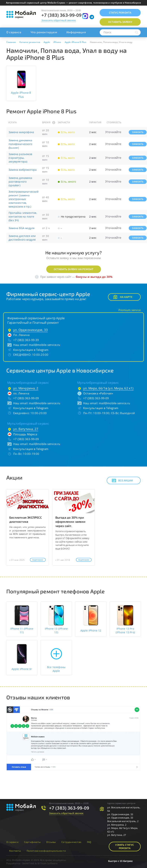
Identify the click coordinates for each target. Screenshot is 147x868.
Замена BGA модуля (22, 228)
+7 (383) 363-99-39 (26, 340)
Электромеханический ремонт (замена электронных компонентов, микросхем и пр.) (24, 199)
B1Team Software (47, 863)
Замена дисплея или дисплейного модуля (22, 238)
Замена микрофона (21, 132)
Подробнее (38, 560)
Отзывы (51, 842)
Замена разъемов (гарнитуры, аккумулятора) (20, 158)
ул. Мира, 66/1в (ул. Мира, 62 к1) (108, 388)
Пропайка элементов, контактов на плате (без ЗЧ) (23, 217)
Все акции (122, 480)
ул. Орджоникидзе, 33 (31, 330)
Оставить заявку (120, 22)
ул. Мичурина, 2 (26, 388)
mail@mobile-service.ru (44, 345)
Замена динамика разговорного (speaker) (20, 182)
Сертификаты (32, 842)
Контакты (15, 851)
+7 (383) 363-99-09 (62, 15)
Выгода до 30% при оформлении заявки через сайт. (70, 522)
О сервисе (14, 32)
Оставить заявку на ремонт (74, 269)
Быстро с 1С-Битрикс (121, 861)
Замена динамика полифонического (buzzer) (20, 144)
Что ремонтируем (44, 32)
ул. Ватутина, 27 (26, 429)
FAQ (89, 842)
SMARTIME (28, 863)
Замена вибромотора (23, 170)
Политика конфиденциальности (46, 851)
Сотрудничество (71, 842)
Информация (76, 32)
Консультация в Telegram (31, 350)
